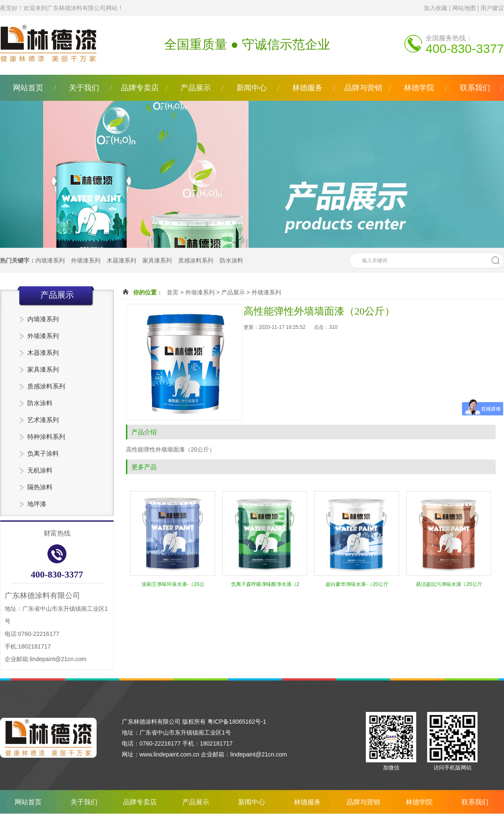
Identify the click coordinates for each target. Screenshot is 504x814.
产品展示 (196, 88)
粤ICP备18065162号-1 (237, 722)
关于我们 (84, 88)
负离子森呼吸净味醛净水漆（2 (265, 584)
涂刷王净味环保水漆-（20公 (173, 584)
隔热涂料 (40, 487)
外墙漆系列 (86, 260)
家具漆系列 (157, 260)
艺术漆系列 (43, 420)
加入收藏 (436, 8)
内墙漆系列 (50, 260)
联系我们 (475, 88)
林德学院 (419, 88)
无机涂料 (40, 470)
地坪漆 (37, 504)
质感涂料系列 (196, 260)
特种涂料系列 (46, 437)
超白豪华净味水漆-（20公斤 (357, 584)
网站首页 (28, 88)
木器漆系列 (121, 260)
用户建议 (492, 8)
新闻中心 (252, 88)
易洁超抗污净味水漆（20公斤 (449, 584)
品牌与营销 (363, 88)
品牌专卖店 (140, 88)
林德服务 (307, 88)
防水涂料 (231, 260)
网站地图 (464, 8)
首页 (173, 292)
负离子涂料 (43, 453)
